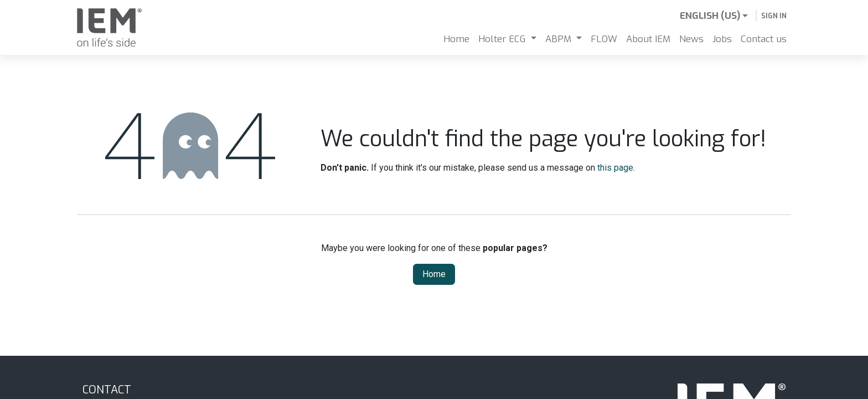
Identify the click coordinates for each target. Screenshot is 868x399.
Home (434, 274)
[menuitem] (456, 39)
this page (615, 168)
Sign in (774, 16)
